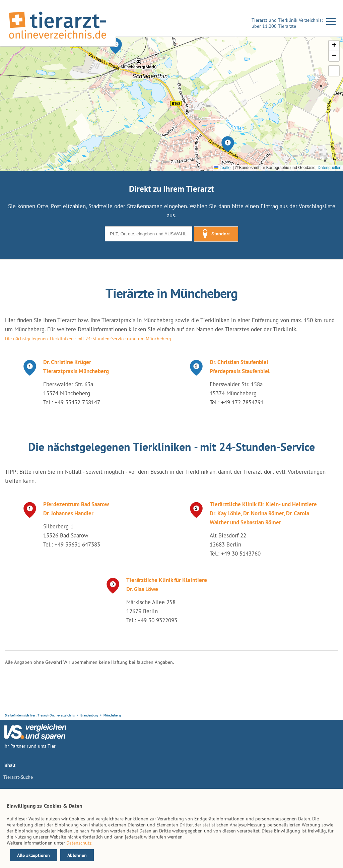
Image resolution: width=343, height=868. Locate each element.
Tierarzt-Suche (18, 777)
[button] (228, 144)
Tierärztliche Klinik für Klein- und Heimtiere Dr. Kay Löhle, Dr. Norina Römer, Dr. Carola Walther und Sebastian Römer (263, 513)
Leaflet (223, 168)
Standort (216, 234)
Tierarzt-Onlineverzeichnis (56, 715)
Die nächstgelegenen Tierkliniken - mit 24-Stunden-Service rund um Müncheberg (88, 339)
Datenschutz (79, 843)
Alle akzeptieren (33, 855)
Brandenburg (89, 715)
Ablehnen (77, 855)
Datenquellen (329, 168)
